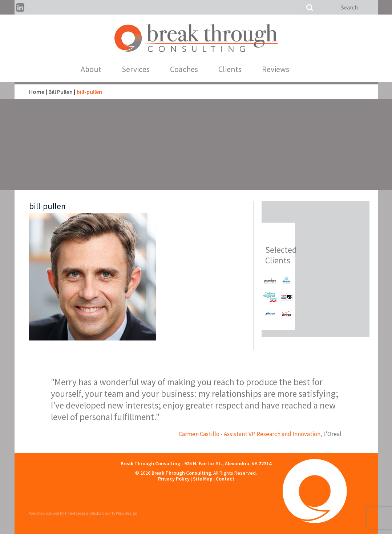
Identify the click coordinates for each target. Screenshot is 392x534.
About (100, 69)
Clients (239, 69)
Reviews (285, 69)
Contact (225, 479)
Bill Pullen (60, 92)
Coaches (193, 69)
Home (37, 92)
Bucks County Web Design (114, 513)
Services (145, 69)
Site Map (203, 479)
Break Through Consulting (181, 473)
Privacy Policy (174, 479)
